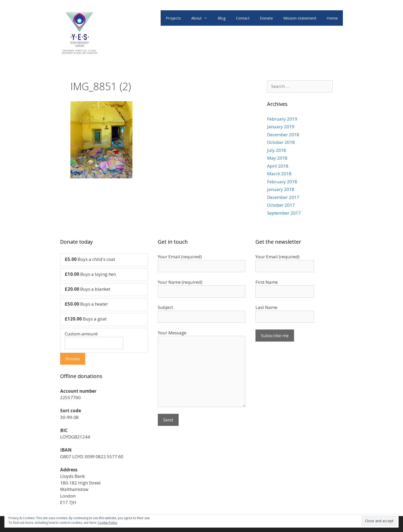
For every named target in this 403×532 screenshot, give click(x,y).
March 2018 (279, 174)
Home (332, 18)
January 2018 (281, 189)
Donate (266, 18)
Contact (243, 18)
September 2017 (284, 213)
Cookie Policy (107, 523)
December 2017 (283, 197)
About (202, 18)
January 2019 (281, 127)
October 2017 (281, 205)
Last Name (266, 307)
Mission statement (300, 18)
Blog (222, 18)
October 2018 (281, 142)
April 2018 (278, 166)
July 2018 (277, 150)
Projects (173, 18)
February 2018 (282, 182)
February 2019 (282, 119)
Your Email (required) (277, 257)
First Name (267, 282)
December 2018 (283, 135)
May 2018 (277, 158)
